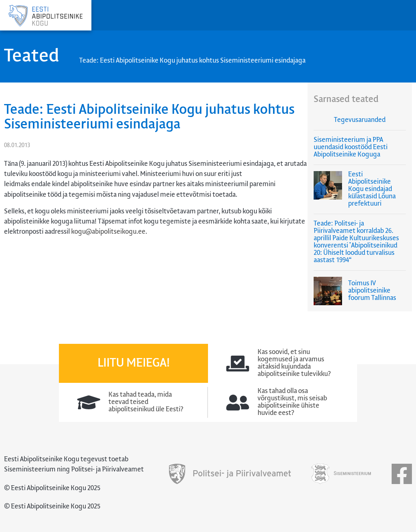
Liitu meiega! (134, 363)
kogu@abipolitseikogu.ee (108, 232)
